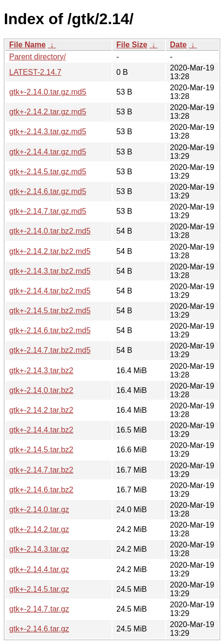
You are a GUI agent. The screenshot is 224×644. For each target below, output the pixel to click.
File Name (28, 45)
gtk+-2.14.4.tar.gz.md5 (48, 152)
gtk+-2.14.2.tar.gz (39, 529)
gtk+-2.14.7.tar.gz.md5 (48, 211)
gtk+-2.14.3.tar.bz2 (41, 371)
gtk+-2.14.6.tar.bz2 (41, 490)
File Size (132, 45)
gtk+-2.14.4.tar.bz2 (41, 430)
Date (178, 45)
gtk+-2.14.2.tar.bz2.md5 (50, 251)
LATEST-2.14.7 (35, 72)
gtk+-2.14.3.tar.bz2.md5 (50, 271)
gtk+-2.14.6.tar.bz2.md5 (50, 330)
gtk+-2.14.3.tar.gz (39, 549)
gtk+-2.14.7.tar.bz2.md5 (50, 350)
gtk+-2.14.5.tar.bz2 (41, 450)
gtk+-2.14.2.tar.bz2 (41, 410)
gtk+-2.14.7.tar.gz (39, 609)
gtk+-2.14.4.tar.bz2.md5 (50, 291)
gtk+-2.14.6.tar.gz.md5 (48, 191)
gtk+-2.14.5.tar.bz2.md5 (50, 311)
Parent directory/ (37, 57)
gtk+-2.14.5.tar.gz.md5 (48, 172)
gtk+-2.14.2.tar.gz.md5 (48, 112)
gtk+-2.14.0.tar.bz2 (41, 390)
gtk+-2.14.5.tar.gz (39, 589)
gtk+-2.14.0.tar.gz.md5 (48, 92)
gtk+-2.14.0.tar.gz (39, 510)
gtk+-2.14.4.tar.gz (39, 569)
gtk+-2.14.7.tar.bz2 (41, 470)
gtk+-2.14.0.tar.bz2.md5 (50, 231)
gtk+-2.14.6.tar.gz (39, 629)
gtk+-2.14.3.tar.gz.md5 (48, 132)
